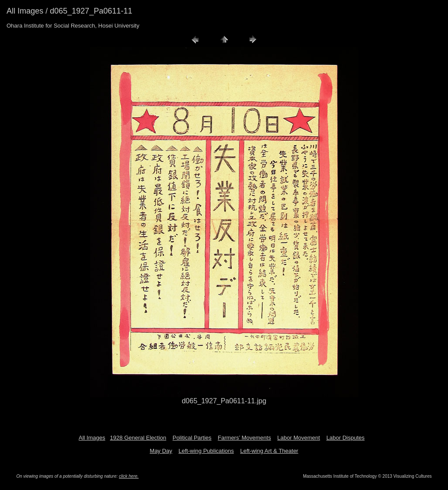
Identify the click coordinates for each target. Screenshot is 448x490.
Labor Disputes (345, 438)
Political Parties (192, 438)
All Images (92, 438)
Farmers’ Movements (245, 438)
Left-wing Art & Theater (269, 451)
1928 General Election (138, 438)
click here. (129, 476)
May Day (161, 451)
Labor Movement (299, 438)
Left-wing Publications (206, 451)
